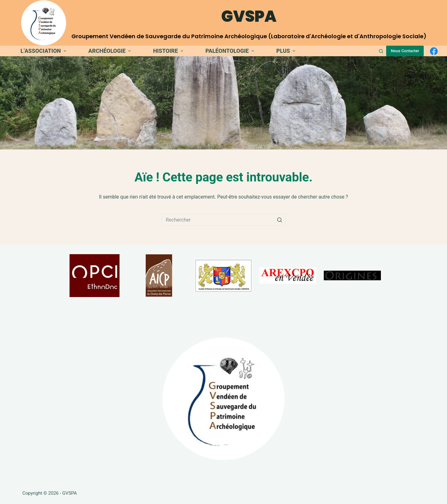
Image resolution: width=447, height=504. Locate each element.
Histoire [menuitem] (169, 51)
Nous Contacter (405, 51)
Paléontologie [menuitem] (230, 51)
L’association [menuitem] (44, 51)
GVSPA (249, 16)
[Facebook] (434, 51)
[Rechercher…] (223, 220)
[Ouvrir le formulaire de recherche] (381, 51)
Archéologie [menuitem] (111, 51)
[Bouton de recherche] (279, 220)
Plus (287, 51)
